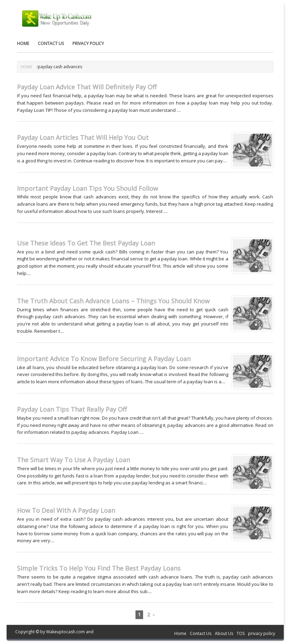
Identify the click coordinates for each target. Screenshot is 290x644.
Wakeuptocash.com (65, 632)
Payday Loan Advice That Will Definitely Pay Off (87, 87)
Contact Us (51, 43)
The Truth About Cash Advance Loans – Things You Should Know (113, 301)
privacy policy (88, 43)
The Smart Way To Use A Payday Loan (73, 460)
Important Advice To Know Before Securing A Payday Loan (104, 359)
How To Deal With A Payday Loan (66, 510)
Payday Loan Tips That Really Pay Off (72, 409)
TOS (241, 633)
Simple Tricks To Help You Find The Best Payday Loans (99, 568)
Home (23, 43)
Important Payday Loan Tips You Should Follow (87, 188)
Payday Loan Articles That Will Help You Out (83, 137)
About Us (224, 633)
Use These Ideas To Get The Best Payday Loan (86, 243)
